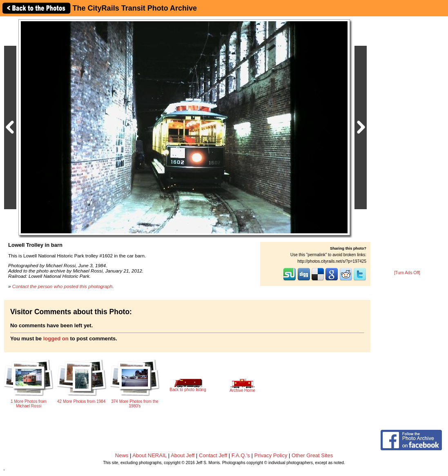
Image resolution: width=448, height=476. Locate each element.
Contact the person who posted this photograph (62, 286)
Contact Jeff (213, 455)
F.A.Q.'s (241, 455)
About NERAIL (149, 455)
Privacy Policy (271, 455)
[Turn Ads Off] (407, 273)
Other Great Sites (312, 455)
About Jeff (183, 455)
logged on (56, 339)
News (122, 455)
